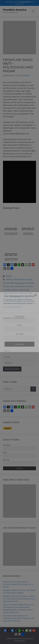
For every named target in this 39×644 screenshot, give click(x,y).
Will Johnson (26, 293)
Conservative (9, 286)
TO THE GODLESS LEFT (17, 297)
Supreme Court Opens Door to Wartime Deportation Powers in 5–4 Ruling (18, 584)
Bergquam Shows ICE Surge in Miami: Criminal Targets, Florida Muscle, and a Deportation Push (19, 599)
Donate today (24, 2)
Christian (30, 283)
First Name (7, 445)
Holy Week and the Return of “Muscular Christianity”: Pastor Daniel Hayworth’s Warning (19, 618)
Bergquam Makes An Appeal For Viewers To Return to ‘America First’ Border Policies (19, 304)
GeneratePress (20, 641)
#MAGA (10, 280)
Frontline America (15, 10)
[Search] (33, 389)
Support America (11, 293)
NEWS (9, 276)
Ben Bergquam (18, 283)
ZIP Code (6, 460)
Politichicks (24, 290)
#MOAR (18, 280)
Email (5, 453)
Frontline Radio (10, 290)
